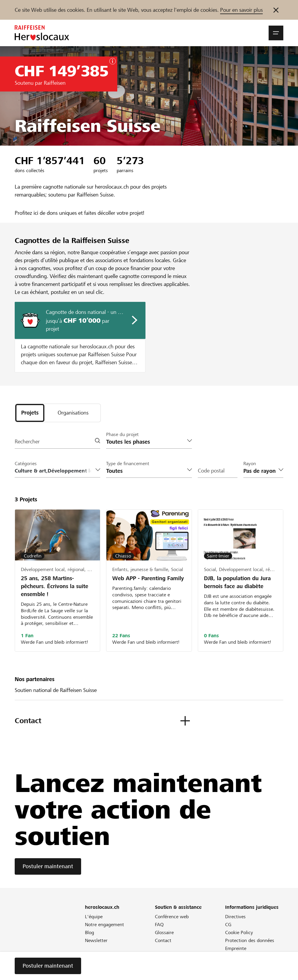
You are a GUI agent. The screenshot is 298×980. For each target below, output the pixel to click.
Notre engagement (104, 925)
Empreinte (236, 949)
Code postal (211, 471)
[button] (276, 33)
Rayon (250, 464)
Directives (235, 917)
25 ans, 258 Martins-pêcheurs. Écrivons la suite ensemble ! (55, 586)
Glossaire (164, 933)
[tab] (30, 413)
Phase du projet (122, 435)
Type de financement (128, 464)
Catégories (26, 464)
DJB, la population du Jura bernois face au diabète (237, 583)
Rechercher (27, 442)
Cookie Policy (239, 933)
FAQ (159, 925)
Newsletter (96, 941)
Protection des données (250, 941)
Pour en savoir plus (241, 10)
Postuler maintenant (48, 867)
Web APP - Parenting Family (148, 579)
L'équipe (94, 917)
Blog (89, 933)
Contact (163, 941)
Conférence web (172, 917)
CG (228, 925)
